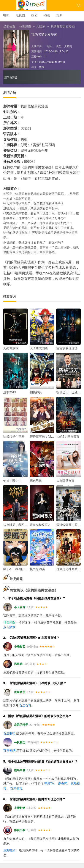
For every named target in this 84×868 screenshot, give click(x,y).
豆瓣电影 (9, 850)
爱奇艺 (63, 784)
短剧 (59, 15)
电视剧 (20, 15)
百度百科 (25, 705)
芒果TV (49, 784)
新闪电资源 (11, 78)
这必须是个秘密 (14, 436)
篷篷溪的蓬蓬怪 (67, 348)
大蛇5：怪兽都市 (68, 436)
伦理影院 (25, 26)
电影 (6, 15)
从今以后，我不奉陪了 (18, 525)
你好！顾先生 (12, 481)
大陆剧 (41, 26)
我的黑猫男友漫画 (63, 26)
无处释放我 (11, 348)
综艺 (34, 15)
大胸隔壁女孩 (65, 481)
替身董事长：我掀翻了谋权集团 (51, 436)
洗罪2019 (10, 392)
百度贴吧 (9, 733)
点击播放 (9, 627)
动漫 (47, 15)
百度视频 (16, 789)
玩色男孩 (36, 481)
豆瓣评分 (36, 57)
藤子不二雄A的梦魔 (16, 569)
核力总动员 (37, 569)
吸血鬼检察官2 (40, 525)
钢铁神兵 (36, 392)
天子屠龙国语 (39, 348)
